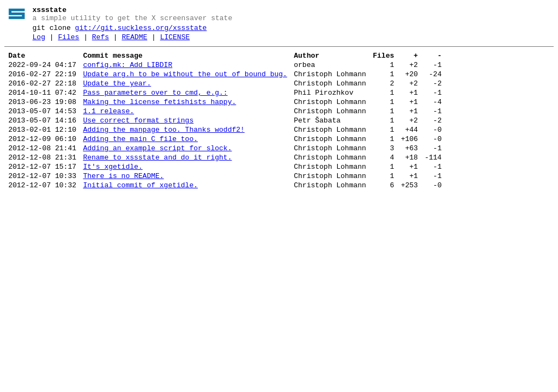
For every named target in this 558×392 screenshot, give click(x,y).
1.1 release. (108, 127)
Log (39, 42)
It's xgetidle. (113, 193)
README (134, 42)
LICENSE (175, 42)
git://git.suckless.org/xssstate (141, 31)
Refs (101, 42)
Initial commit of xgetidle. (140, 215)
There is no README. (123, 204)
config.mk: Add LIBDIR (128, 73)
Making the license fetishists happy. (159, 117)
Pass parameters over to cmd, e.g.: (155, 106)
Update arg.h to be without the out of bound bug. (185, 84)
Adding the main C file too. (140, 160)
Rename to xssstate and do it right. (157, 182)
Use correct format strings (138, 138)
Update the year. (117, 95)
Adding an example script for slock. (157, 171)
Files (68, 42)
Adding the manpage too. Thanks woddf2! (163, 149)
